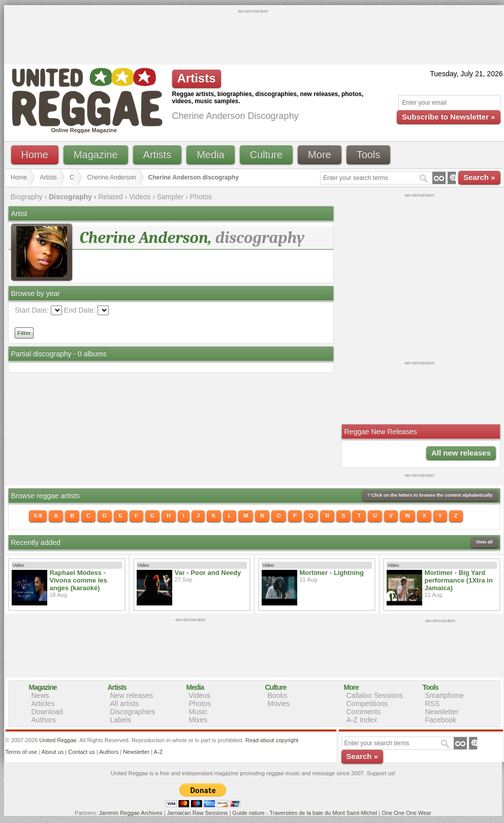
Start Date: (32, 310)
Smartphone (445, 695)
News (40, 695)
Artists (157, 155)
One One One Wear (406, 813)
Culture (266, 155)
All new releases (461, 453)
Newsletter (442, 712)
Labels (121, 720)
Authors (44, 720)
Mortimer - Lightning (332, 573)
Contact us (82, 752)
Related (110, 197)
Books (278, 695)
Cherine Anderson (112, 177)
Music (198, 712)
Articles (43, 704)
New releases (132, 695)
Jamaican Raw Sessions (198, 813)
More (320, 155)
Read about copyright (272, 740)
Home (35, 155)
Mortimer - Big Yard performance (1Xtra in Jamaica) (459, 580)
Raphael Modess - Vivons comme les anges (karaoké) (78, 580)
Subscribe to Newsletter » (448, 117)
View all (484, 542)
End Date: (80, 310)
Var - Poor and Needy (208, 573)
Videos (140, 197)
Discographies (133, 712)
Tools (369, 155)
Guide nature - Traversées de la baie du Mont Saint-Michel (305, 813)
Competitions (367, 704)
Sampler (170, 197)
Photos (201, 197)
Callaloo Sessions (375, 695)
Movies (279, 704)
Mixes (198, 720)
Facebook (441, 720)
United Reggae (58, 740)
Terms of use (22, 752)
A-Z (158, 752)
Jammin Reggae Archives (131, 813)
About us (53, 752)
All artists (125, 704)
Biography (27, 197)
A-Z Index (362, 720)
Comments (364, 712)
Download (47, 712)
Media (210, 155)
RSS (433, 704)
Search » (479, 177)
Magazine (96, 155)
